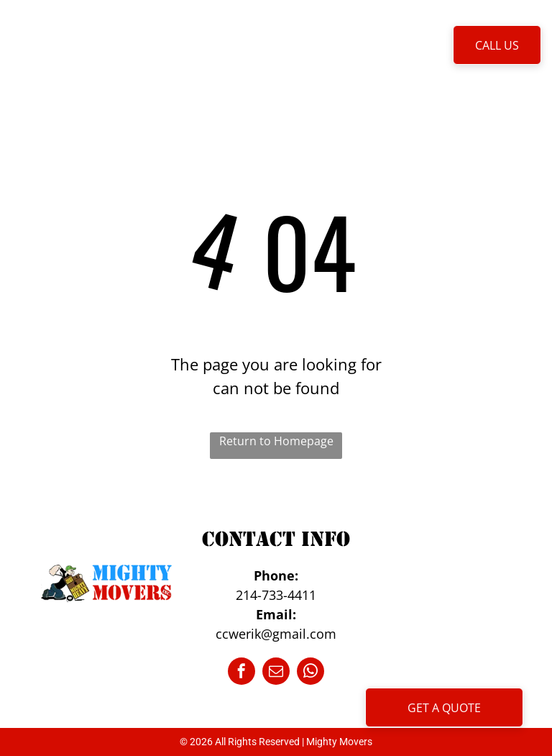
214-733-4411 (276, 595)
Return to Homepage (276, 441)
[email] (276, 673)
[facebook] (241, 673)
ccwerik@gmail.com (276, 634)
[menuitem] (154, 45)
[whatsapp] (310, 673)
